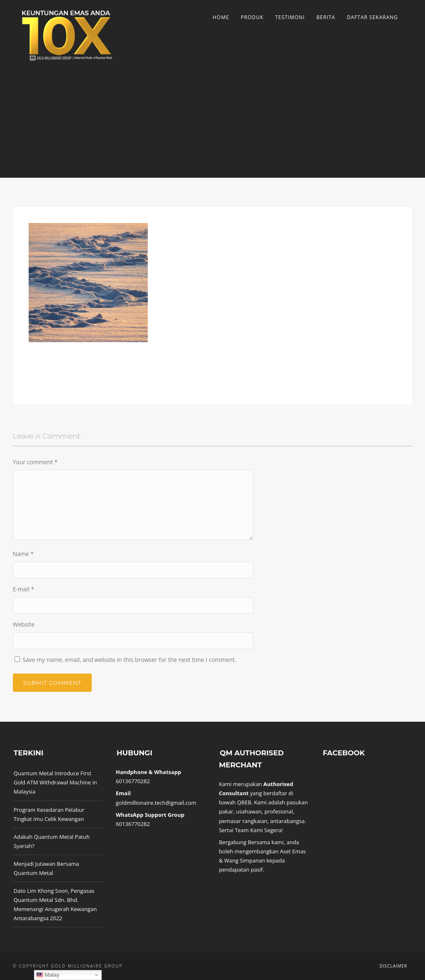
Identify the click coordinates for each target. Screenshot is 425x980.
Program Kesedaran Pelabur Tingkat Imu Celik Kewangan (49, 814)
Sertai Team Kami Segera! (251, 830)
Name (23, 554)
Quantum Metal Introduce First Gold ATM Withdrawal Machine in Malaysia (55, 782)
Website (24, 624)
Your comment (35, 462)
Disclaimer (393, 966)
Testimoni (290, 17)
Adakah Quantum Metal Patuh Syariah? (52, 841)
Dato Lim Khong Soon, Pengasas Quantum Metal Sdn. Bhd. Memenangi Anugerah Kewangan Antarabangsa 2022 (55, 904)
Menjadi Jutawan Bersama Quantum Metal (46, 868)
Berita (326, 17)
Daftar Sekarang (372, 17)
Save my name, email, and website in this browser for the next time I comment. (129, 660)
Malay (48, 975)
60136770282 (133, 781)
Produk (252, 17)
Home (221, 17)
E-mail (23, 589)
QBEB (244, 802)
